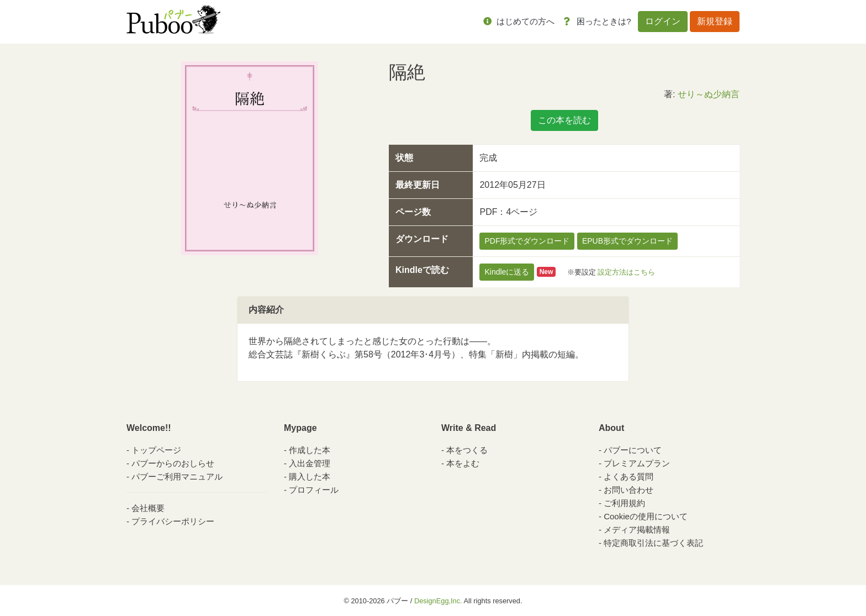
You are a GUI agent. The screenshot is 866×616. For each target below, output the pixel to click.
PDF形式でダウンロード (527, 241)
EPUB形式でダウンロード (627, 241)
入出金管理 (310, 463)
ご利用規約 (624, 503)
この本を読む (564, 120)
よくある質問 (629, 477)
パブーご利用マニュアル (177, 477)
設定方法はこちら (626, 272)
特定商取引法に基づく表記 (653, 543)
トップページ (156, 450)
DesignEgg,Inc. (438, 601)
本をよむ (463, 463)
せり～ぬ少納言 (709, 94)
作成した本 (310, 450)
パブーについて (633, 450)
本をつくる (467, 450)
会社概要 (148, 508)
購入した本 (310, 477)
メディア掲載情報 (637, 530)
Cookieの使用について (646, 516)
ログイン (663, 21)
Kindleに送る (507, 272)
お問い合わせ (629, 490)
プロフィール (314, 490)
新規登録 (715, 21)
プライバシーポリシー (173, 521)
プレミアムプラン (637, 463)
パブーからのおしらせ (173, 463)
